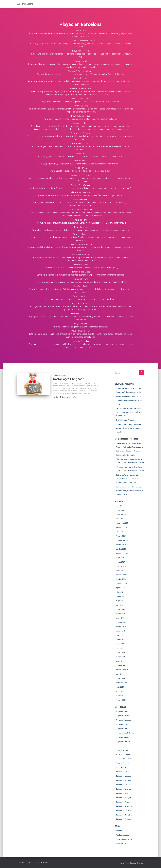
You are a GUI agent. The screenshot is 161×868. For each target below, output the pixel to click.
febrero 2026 (121, 514)
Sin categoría (121, 767)
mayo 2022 (120, 644)
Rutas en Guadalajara (124, 759)
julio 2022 (120, 635)
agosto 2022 (121, 631)
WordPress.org (122, 844)
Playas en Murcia (122, 737)
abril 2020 (120, 691)
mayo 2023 (120, 601)
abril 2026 (120, 506)
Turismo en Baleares (124, 802)
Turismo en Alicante (123, 780)
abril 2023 (120, 605)
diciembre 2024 (122, 540)
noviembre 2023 (122, 575)
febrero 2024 (121, 566)
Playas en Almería (123, 716)
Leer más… (87, 393)
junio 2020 (120, 687)
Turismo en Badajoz (123, 798)
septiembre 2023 (122, 584)
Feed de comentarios (124, 839)
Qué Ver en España (43, 863)
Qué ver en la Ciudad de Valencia (128, 451)
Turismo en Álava (122, 772)
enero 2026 (120, 519)
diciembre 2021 (122, 665)
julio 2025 (120, 532)
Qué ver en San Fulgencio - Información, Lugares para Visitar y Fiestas (129, 459)
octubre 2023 (121, 579)
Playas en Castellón (123, 724)
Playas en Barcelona (124, 720)
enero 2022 (120, 661)
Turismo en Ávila (122, 793)
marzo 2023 (120, 609)
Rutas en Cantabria (123, 754)
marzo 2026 (120, 510)
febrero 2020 (121, 700)
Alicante (22, 863)
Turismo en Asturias (123, 789)
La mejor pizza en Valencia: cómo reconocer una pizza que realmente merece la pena (129, 412)
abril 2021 (120, 674)
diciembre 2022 (122, 622)
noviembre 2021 (122, 670)
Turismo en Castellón (124, 815)
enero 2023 (120, 618)
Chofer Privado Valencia (125, 420)
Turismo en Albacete (124, 776)
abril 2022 (120, 648)
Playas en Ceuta (122, 729)
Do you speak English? (69, 379)
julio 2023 (120, 592)
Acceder (119, 831)
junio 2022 (120, 640)
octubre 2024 (121, 549)
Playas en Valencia (123, 742)
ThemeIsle (141, 863)
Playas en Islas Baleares (125, 733)
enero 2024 (120, 571)
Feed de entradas (122, 835)
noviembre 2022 (122, 627)
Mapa (30, 863)
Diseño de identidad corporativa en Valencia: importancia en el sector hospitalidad (129, 428)
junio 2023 (120, 596)
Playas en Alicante (60, 375)
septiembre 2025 (122, 527)
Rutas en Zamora (122, 763)
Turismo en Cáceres (123, 811)
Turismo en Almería (123, 785)
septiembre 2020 (122, 683)
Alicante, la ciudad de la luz (134, 463)
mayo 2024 (120, 558)
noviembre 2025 (122, 523)
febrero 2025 (121, 536)
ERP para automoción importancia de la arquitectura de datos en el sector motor (130, 400)
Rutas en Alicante (122, 750)
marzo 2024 (120, 562)
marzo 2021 (120, 678)
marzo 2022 (120, 652)
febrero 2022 (121, 657)
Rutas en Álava (121, 746)
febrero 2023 (121, 614)
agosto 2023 (121, 588)
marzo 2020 (120, 696)
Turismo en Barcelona (124, 806)
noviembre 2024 (122, 545)
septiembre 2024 (122, 553)
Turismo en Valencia (124, 819)
